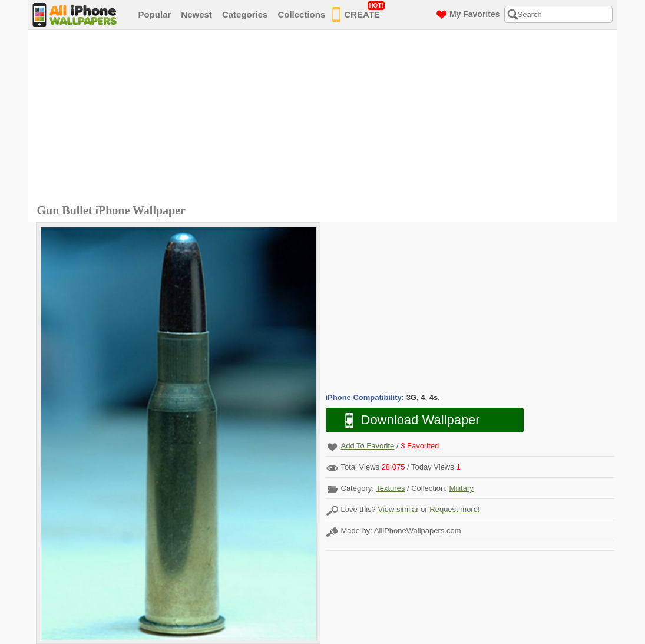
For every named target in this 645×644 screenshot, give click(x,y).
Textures (390, 488)
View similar (398, 509)
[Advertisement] (326, 118)
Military (462, 488)
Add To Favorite (368, 446)
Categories (245, 14)
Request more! (454, 509)
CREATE (358, 12)
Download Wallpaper (406, 420)
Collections (301, 14)
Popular (155, 14)
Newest (196, 14)
